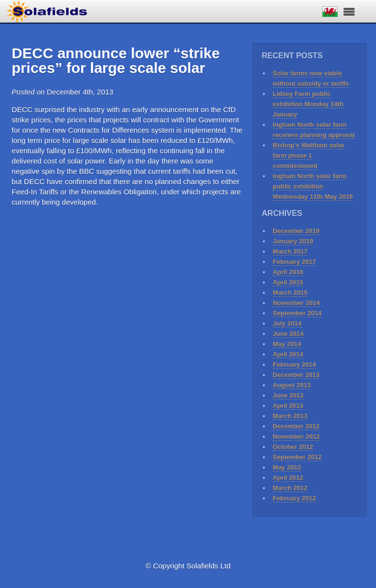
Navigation (349, 12)
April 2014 (288, 354)
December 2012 (296, 426)
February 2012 (294, 498)
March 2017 (290, 251)
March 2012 (290, 488)
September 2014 (297, 313)
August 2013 (292, 385)
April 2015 (288, 282)
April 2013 (288, 406)
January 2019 (293, 241)
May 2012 (287, 467)
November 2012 (296, 436)
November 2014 (296, 303)
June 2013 (288, 395)
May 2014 (287, 344)
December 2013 (296, 375)
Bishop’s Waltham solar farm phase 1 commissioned (308, 155)
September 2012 (297, 457)
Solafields (47, 9)
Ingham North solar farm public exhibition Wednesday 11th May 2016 (313, 186)
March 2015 (290, 293)
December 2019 (296, 231)
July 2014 (287, 323)
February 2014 (294, 365)
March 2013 (290, 416)
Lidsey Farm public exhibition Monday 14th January (308, 104)
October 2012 (293, 447)
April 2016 (288, 272)
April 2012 (288, 478)
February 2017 (294, 262)
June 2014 (288, 334)
